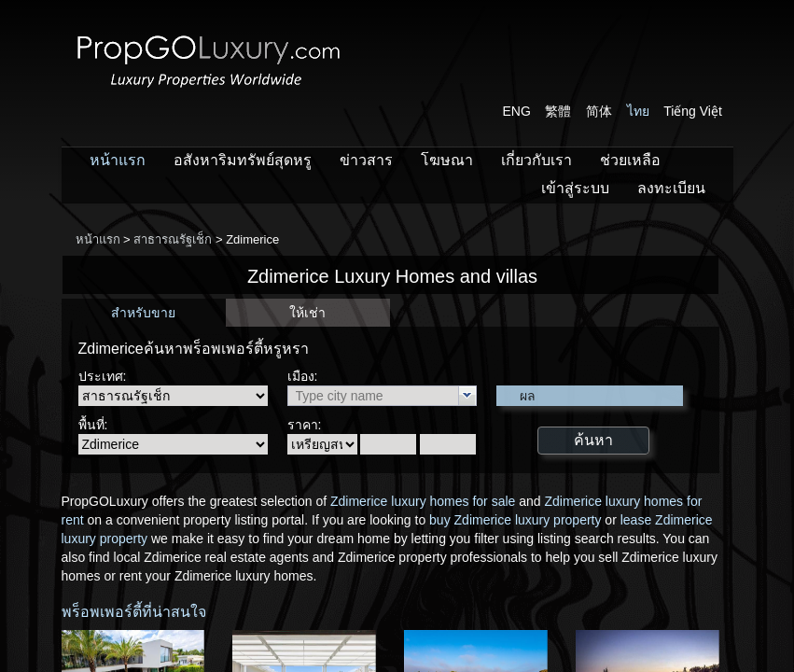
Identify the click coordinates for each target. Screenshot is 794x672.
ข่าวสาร (366, 160)
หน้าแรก (118, 160)
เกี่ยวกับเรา (536, 160)
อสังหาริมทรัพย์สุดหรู (243, 160)
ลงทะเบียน (671, 188)
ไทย (638, 111)
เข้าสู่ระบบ (575, 188)
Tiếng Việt (693, 111)
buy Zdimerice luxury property (515, 520)
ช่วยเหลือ (630, 160)
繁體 (558, 111)
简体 (599, 111)
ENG (517, 111)
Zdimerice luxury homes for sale (423, 501)
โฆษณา (447, 160)
